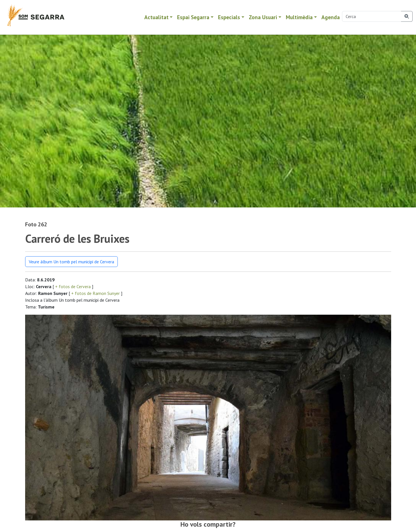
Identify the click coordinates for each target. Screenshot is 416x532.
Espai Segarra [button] (193, 17)
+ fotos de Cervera (73, 286)
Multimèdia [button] (299, 17)
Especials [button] (229, 17)
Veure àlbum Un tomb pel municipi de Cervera (71, 262)
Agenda (331, 17)
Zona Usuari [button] (263, 17)
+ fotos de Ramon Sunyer (95, 293)
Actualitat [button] (156, 17)
